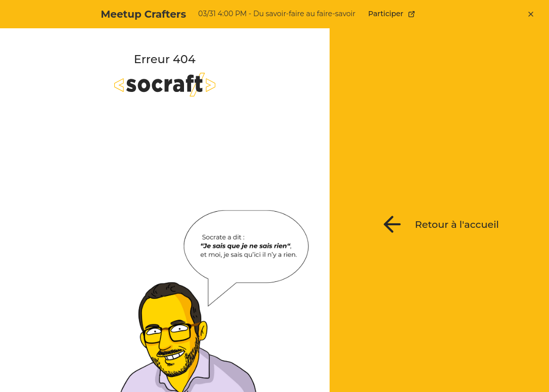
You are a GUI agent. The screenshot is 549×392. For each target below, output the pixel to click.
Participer (392, 14)
